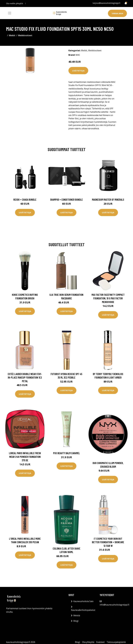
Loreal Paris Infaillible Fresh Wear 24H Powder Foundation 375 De (25, 457)
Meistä (77, 615)
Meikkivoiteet (25, 35)
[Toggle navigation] (10, 13)
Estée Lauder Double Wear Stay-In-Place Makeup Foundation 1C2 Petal (25, 377)
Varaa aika (117, 13)
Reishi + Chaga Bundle (25, 200)
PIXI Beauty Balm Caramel (66, 453)
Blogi (76, 621)
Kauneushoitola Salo (83, 601)
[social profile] (26, 4)
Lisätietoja (78, 71)
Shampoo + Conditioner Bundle (66, 200)
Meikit (12, 35)
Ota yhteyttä (88, 642)
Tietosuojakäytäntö (116, 642)
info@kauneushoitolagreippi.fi (114, 605)
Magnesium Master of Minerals (108, 200)
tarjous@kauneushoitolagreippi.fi (107, 3)
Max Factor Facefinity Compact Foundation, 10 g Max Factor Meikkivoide (108, 298)
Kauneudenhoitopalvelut (83, 610)
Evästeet (100, 642)
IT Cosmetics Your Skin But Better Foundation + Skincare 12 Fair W (108, 542)
